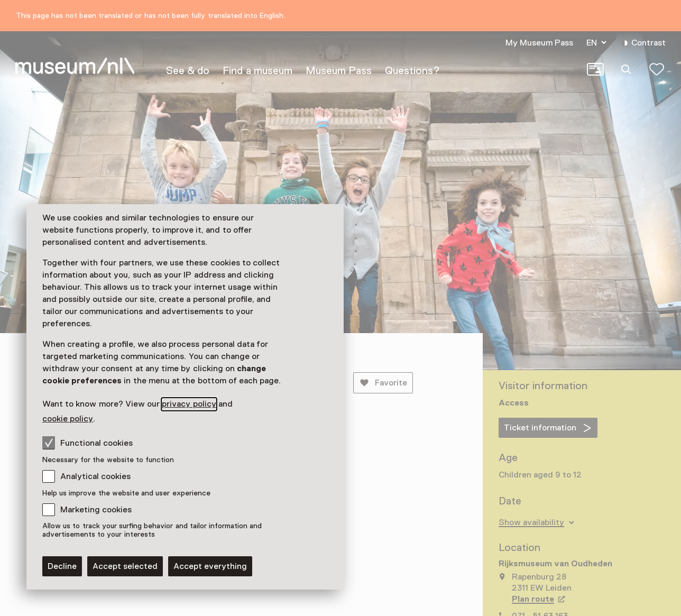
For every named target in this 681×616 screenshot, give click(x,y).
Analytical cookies (95, 476)
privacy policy (189, 404)
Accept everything (210, 566)
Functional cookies (88, 443)
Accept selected (125, 566)
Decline (62, 566)
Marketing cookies (96, 510)
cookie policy (68, 419)
